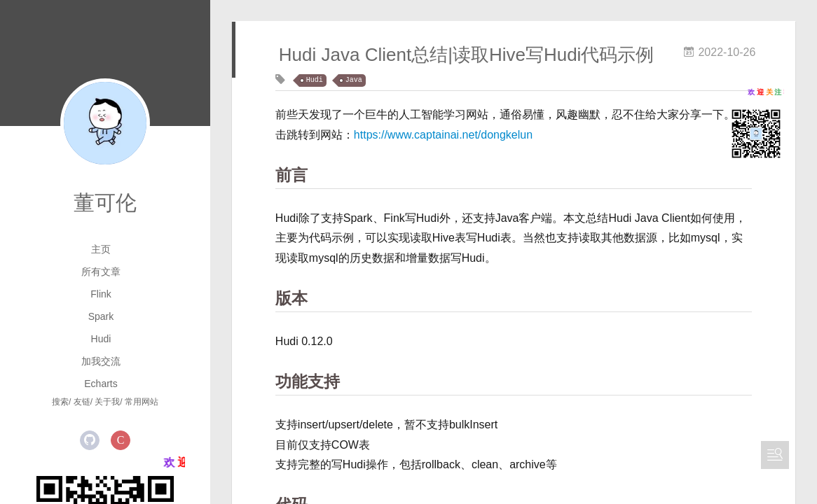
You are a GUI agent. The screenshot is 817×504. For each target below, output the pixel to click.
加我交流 (101, 361)
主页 (101, 249)
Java (354, 80)
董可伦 (105, 203)
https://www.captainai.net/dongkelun (443, 135)
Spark (101, 316)
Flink (101, 294)
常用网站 (142, 402)
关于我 (107, 402)
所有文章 (101, 272)
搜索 (60, 402)
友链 (82, 402)
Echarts (101, 384)
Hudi (101, 339)
